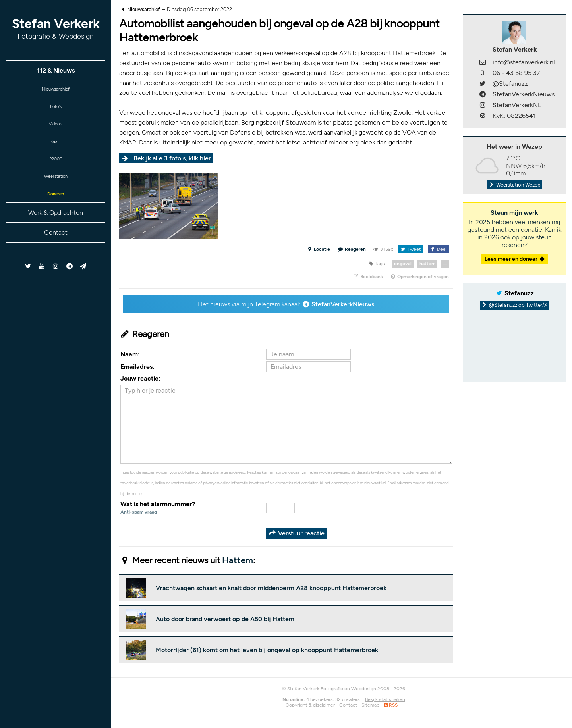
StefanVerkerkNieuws (343, 304)
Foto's (56, 109)
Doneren (56, 207)
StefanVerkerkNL (517, 105)
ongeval (403, 264)
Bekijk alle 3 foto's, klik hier (172, 158)
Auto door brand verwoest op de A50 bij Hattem (225, 619)
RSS (391, 705)
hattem (427, 264)
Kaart (56, 148)
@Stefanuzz (510, 84)
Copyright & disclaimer (310, 705)
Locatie (318, 249)
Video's (56, 129)
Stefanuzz (519, 293)
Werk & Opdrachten (56, 226)
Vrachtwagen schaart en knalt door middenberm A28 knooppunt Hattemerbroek (271, 588)
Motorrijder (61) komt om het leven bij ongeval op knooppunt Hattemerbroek (267, 650)
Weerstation (56, 187)
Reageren (352, 249)
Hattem (238, 560)
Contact (56, 246)
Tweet (410, 249)
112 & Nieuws (56, 70)
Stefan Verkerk (56, 28)
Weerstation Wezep (514, 185)
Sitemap (370, 705)
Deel (438, 249)
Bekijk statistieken (385, 699)
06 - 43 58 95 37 (516, 73)
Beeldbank (368, 277)
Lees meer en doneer (515, 259)
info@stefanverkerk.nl (524, 62)
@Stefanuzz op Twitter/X (515, 305)
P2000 (56, 168)
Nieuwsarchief (56, 90)
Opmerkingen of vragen (419, 277)
